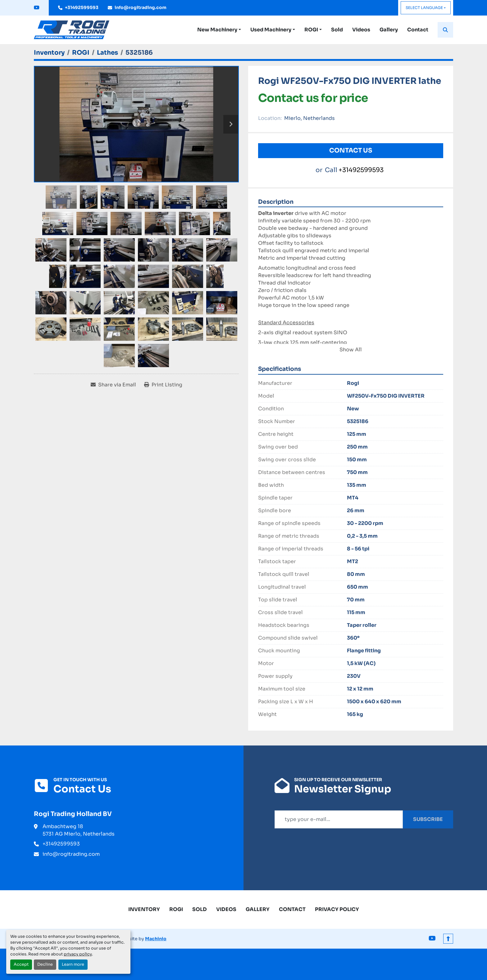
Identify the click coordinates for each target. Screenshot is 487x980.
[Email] (339, 819)
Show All (351, 350)
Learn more (73, 964)
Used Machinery (271, 30)
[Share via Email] (113, 385)
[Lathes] (107, 53)
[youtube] (37, 8)
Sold (337, 30)
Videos (361, 30)
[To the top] (448, 939)
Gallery (389, 30)
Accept (21, 964)
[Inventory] (49, 53)
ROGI (311, 30)
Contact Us (351, 150)
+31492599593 (82, 7)
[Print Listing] (163, 385)
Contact (418, 30)
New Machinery (217, 30)
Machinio (156, 939)
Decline (45, 964)
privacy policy (78, 954)
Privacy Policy (337, 909)
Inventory (144, 909)
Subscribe (428, 819)
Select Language (424, 8)
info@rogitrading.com (141, 7)
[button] (219, 30)
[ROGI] (81, 53)
